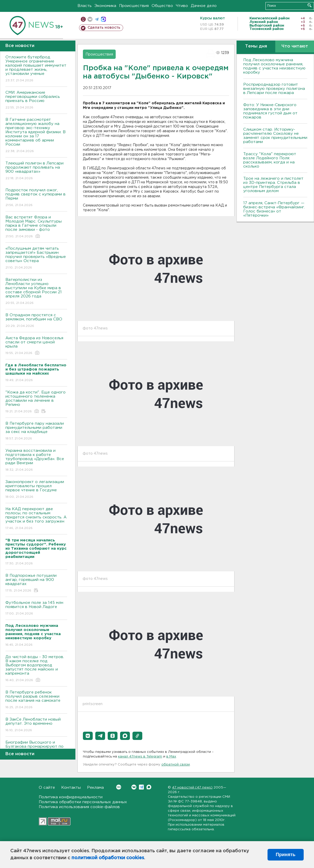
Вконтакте (119, 787)
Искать (309, 5)
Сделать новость (104, 28)
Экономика (105, 6)
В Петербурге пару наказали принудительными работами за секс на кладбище (36, 431)
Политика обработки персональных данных (83, 802)
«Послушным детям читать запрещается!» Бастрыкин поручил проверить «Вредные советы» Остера (36, 258)
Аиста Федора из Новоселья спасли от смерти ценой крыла (36, 346)
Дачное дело (204, 6)
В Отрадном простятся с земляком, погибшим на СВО (36, 321)
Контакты (71, 788)
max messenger (103, 19)
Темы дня (256, 46)
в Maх (171, 757)
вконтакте (90, 19)
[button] (88, 736)
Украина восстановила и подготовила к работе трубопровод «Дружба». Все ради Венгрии (36, 460)
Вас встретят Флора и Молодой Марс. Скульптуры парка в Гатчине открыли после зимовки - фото (36, 227)
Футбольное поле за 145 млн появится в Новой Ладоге (36, 608)
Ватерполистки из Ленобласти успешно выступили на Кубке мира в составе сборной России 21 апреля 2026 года (36, 292)
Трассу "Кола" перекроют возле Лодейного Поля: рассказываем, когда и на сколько (270, 160)
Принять (286, 855)
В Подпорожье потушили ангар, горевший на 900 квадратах (36, 583)
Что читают (295, 46)
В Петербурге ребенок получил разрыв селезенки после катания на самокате (36, 700)
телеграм (97, 19)
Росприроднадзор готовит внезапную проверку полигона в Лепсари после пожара (274, 89)
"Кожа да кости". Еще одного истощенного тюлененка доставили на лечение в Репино (36, 402)
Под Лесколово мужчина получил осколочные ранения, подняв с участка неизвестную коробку (274, 66)
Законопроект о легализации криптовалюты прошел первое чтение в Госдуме (36, 490)
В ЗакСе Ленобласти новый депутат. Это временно (36, 725)
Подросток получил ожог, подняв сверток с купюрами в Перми (36, 198)
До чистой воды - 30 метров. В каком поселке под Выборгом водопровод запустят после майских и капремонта (36, 669)
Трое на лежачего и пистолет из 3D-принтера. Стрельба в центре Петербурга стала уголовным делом (273, 185)
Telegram (141, 787)
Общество (162, 6)
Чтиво (182, 6)
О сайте (47, 788)
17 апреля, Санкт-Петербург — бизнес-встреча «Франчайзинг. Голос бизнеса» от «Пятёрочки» (274, 209)
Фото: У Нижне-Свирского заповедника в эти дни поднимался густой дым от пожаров (270, 111)
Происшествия (134, 6)
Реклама (95, 788)
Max (149, 787)
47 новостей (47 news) (192, 788)
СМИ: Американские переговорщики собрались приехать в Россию (36, 100)
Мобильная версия (83, 19)
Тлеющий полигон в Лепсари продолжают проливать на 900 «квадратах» (36, 171)
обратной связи (176, 765)
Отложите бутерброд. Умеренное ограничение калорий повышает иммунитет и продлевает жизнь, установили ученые (36, 69)
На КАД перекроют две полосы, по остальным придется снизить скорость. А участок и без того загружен (36, 519)
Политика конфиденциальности (71, 797)
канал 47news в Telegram (140, 757)
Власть (85, 6)
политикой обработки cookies (108, 858)
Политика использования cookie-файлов (79, 807)
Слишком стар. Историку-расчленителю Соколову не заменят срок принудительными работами (275, 136)
